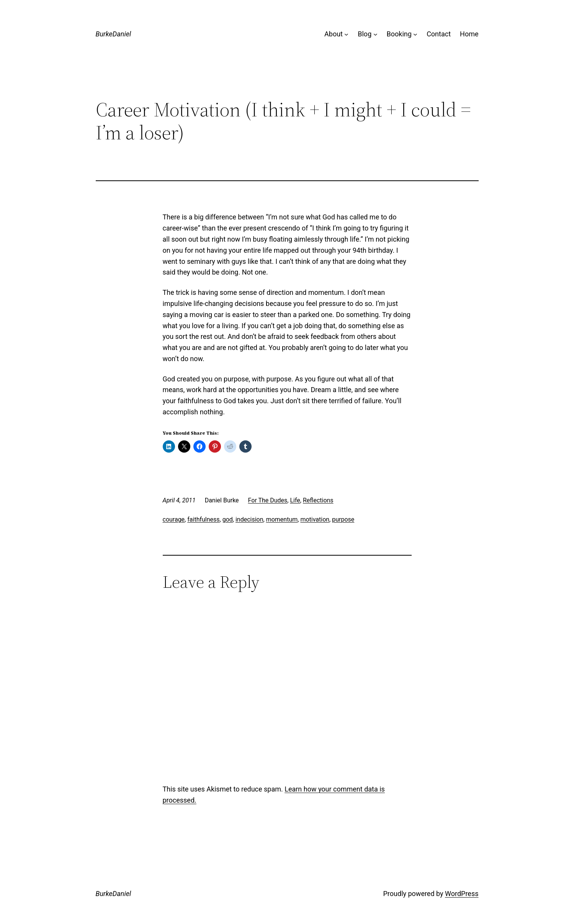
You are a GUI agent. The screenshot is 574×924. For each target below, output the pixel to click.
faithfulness (203, 519)
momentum (282, 519)
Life (295, 500)
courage (174, 519)
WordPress (462, 894)
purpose (343, 519)
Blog (365, 34)
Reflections (318, 500)
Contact (439, 34)
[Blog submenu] (375, 34)
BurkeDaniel (114, 34)
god (228, 519)
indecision (249, 519)
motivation (315, 519)
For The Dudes (268, 500)
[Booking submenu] (415, 34)
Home (469, 34)
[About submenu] (346, 34)
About (334, 34)
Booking (399, 34)
